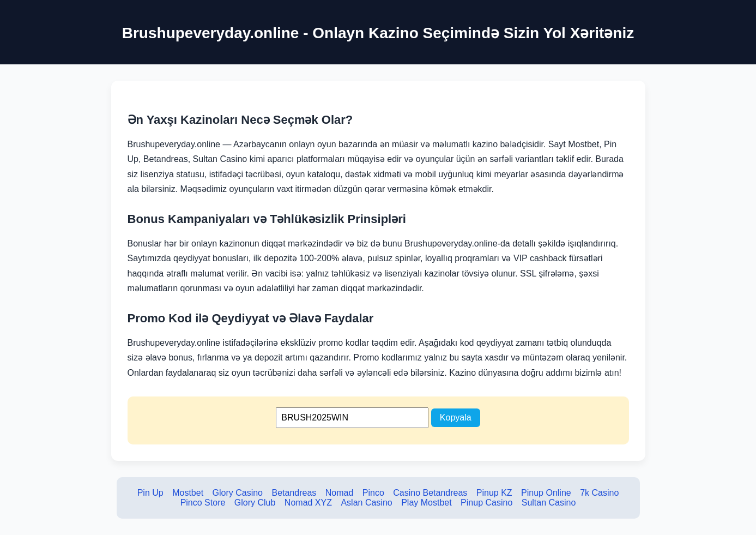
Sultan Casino (549, 503)
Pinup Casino (486, 503)
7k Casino (599, 493)
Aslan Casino (366, 503)
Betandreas (294, 493)
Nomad (340, 493)
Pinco (373, 493)
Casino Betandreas (430, 493)
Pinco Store (203, 503)
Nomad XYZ (308, 503)
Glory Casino (238, 493)
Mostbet (188, 493)
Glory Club (255, 503)
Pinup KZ (494, 493)
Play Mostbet (426, 503)
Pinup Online (546, 493)
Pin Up (150, 493)
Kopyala (456, 417)
